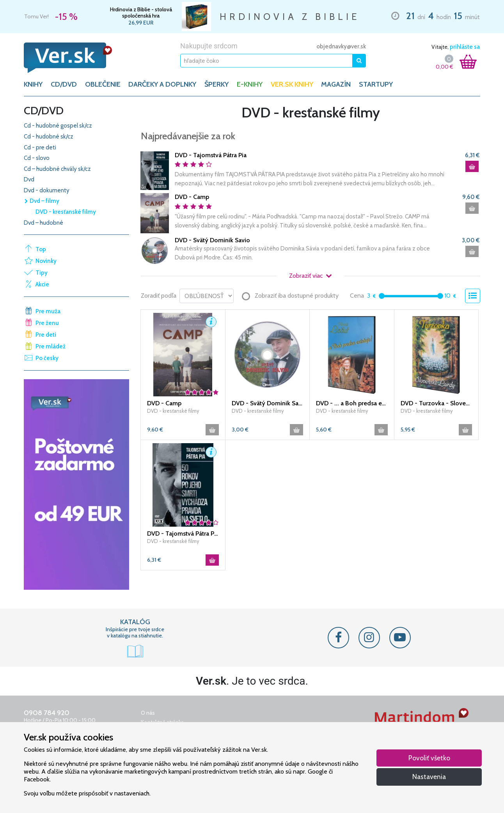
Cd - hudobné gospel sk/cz (58, 126)
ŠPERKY (217, 84)
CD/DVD (64, 84)
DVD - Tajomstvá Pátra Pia (211, 155)
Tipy (42, 273)
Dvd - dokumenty (47, 190)
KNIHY (33, 84)
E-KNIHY (250, 84)
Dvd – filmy (42, 201)
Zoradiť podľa (159, 296)
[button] (211, 322)
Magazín (336, 84)
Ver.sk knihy (292, 84)
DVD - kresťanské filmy (66, 212)
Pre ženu (47, 323)
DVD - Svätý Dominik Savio (212, 240)
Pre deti (46, 335)
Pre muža (48, 311)
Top (41, 249)
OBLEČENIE (103, 84)
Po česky (47, 358)
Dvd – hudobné (43, 223)
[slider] (382, 296)
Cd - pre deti (40, 147)
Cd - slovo (37, 158)
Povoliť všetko (429, 758)
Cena (357, 296)
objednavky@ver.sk (341, 46)
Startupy (376, 84)
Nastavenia (429, 777)
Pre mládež (51, 346)
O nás (148, 713)
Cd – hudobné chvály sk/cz (57, 169)
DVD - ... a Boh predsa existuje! (352, 403)
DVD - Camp (192, 197)
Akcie (42, 284)
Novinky (46, 261)
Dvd (29, 179)
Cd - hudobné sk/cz (49, 137)
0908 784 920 (47, 713)
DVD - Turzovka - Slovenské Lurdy (437, 403)
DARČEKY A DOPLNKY (162, 84)
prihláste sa (465, 47)
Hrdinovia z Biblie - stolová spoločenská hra (141, 12)
